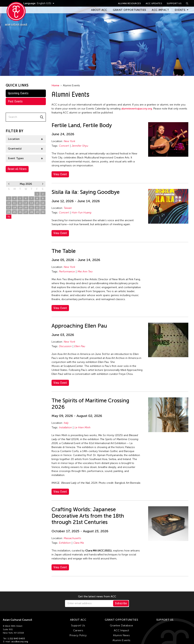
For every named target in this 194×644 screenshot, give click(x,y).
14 (32, 203)
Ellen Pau (80, 346)
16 (43, 203)
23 (43, 208)
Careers (78, 630)
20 (26, 208)
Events (180, 10)
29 (26, 194)
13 (26, 203)
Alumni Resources (130, 3)
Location (14, 139)
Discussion (65, 346)
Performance (67, 272)
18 (14, 208)
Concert (64, 146)
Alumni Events (122, 640)
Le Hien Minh (82, 427)
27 (14, 194)
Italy (66, 423)
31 (9, 217)
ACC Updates (154, 3)
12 (20, 203)
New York (69, 141)
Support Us (174, 3)
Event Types (16, 158)
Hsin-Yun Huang (81, 213)
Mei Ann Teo (85, 272)
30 (32, 194)
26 (9, 194)
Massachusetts (72, 538)
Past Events (15, 101)
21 (31, 208)
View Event (60, 174)
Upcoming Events (18, 93)
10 (9, 203)
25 (14, 212)
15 (37, 203)
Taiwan (68, 208)
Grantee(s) (15, 149)
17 (9, 208)
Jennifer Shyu (80, 146)
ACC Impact (160, 10)
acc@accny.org (20, 642)
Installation (65, 427)
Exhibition (65, 543)
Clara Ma (79, 543)
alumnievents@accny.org (137, 109)
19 (20, 208)
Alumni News (121, 635)
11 (14, 203)
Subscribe (121, 603)
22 (37, 208)
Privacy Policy (78, 635)
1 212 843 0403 (16, 638)
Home (55, 85)
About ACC (99, 10)
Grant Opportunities (130, 10)
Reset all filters (17, 169)
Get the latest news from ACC (97, 597)
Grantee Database (122, 626)
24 (9, 212)
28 (20, 194)
